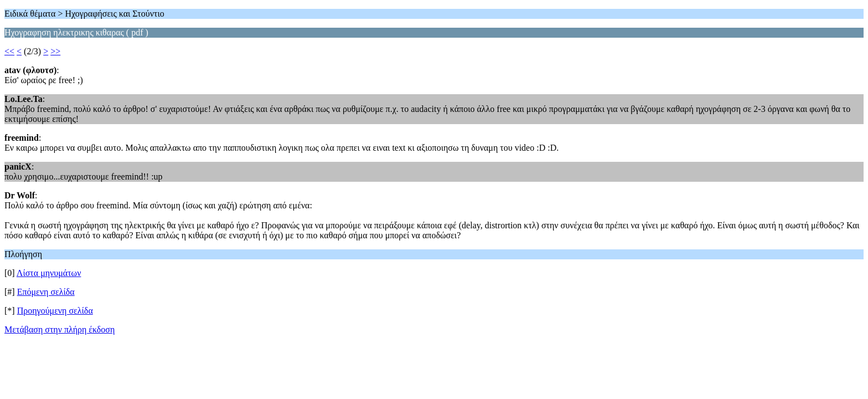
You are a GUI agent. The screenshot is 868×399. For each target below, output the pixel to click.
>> (55, 51)
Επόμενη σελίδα (46, 292)
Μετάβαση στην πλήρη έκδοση (60, 329)
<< (9, 51)
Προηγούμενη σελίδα (55, 311)
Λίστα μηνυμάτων (49, 273)
